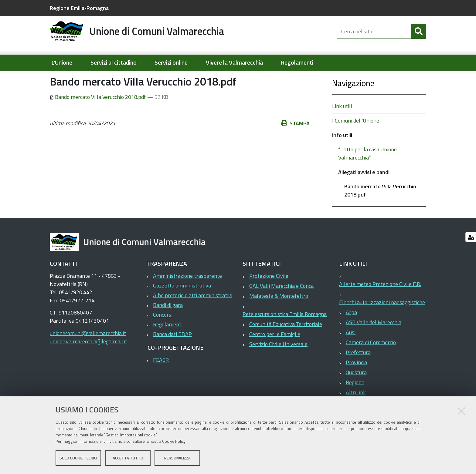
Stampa (295, 143)
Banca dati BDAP (172, 353)
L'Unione (62, 63)
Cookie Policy (174, 442)
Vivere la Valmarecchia (234, 63)
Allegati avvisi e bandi (173, 78)
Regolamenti (297, 63)
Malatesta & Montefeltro (279, 315)
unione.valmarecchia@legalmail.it (88, 361)
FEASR (161, 379)
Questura (356, 392)
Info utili (133, 78)
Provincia (356, 382)
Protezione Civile (269, 295)
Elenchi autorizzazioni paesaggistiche (382, 322)
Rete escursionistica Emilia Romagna (285, 333)
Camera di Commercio (371, 362)
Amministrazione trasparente (187, 295)
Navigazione (353, 102)
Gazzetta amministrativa (182, 305)
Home (54, 78)
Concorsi (163, 334)
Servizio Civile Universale (278, 363)
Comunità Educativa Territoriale (286, 343)
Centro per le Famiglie (275, 353)
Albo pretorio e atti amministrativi (193, 315)
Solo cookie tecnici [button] (78, 458)
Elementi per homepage (88, 78)
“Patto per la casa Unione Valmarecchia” (367, 173)
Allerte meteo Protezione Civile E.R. (380, 303)
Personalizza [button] (177, 458)
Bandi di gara (168, 324)
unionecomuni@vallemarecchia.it (88, 353)
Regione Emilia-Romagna (79, 8)
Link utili (342, 125)
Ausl (351, 352)
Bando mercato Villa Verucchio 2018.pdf (99, 116)
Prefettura (358, 372)
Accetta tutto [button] (128, 458)
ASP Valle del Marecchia (374, 342)
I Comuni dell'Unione (356, 140)
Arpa (351, 332)
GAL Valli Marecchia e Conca (281, 305)
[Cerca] (419, 36)
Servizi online (171, 63)
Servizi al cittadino (114, 63)
